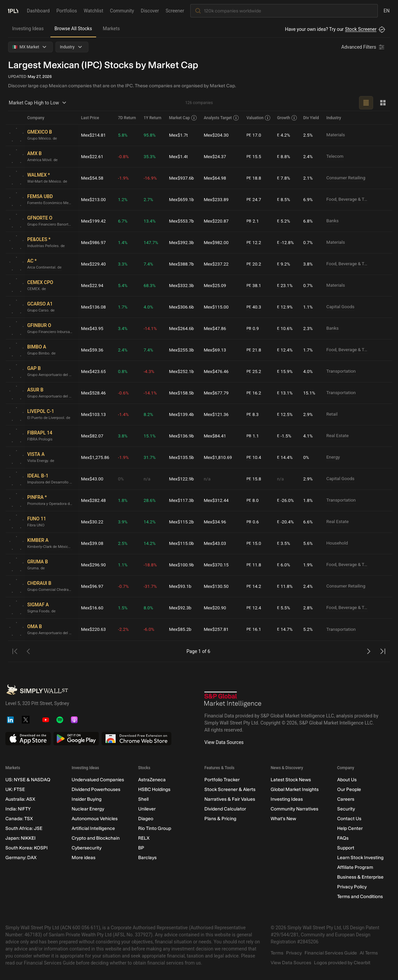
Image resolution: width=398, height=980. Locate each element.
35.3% (151, 156)
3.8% (309, 264)
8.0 (253, 500)
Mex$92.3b (182, 608)
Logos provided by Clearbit (342, 963)
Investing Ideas (28, 29)
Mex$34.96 (216, 522)
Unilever (147, 809)
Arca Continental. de (45, 268)
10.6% (286, 329)
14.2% (151, 522)
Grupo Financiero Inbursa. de (51, 332)
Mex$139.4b (183, 414)
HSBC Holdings (154, 789)
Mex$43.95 (93, 328)
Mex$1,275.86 (96, 457)
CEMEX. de (37, 289)
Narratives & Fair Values (230, 799)
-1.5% (285, 436)
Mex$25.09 (216, 285)
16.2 (255, 393)
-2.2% (125, 629)
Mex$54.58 (93, 178)
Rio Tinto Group (155, 828)
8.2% (150, 414)
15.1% (310, 393)
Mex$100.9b (183, 565)
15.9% (286, 371)
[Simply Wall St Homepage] (13, 10)
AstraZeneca (152, 780)
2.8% (309, 608)
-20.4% (286, 522)
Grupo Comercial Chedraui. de (51, 590)
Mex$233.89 (218, 199)
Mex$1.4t (180, 156)
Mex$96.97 (93, 586)
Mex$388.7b (183, 264)
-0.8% (125, 156)
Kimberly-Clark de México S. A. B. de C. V (51, 547)
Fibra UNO (36, 525)
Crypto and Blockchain (96, 838)
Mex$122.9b (183, 479)
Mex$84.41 (216, 436)
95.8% (151, 135)
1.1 (253, 436)
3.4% (124, 328)
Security (346, 809)
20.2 (255, 264)
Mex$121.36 (218, 414)
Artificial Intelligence (93, 828)
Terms (277, 953)
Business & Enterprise (360, 877)
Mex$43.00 (93, 479)
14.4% (286, 457)
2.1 (253, 221)
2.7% (150, 199)
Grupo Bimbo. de (42, 354)
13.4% (151, 221)
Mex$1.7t (180, 135)
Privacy (294, 953)
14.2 (255, 586)
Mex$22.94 (93, 285)
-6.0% (151, 629)
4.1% (309, 436)
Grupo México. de (43, 139)
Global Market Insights (295, 789)
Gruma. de (36, 568)
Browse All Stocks (73, 29)
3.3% (124, 264)
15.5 (255, 157)
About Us (347, 780)
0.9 (253, 329)
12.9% (286, 307)
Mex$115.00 (218, 307)
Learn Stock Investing (360, 858)
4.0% (150, 307)
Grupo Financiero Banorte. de (51, 225)
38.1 (255, 286)
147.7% (152, 242)
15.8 (255, 479)
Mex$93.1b (182, 586)
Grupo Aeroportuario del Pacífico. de (51, 375)
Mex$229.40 (94, 264)
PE (249, 135)
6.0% (285, 565)
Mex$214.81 (94, 135)
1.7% (124, 307)
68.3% (151, 285)
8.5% (285, 200)
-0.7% (125, 586)
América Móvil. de (43, 160)
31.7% (151, 457)
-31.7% (152, 586)
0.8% (124, 371)
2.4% (309, 156)
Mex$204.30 (218, 135)
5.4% (124, 285)
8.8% (285, 157)
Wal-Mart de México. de (48, 182)
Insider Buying (87, 799)
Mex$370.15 (218, 565)
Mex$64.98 (216, 178)
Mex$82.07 (93, 436)
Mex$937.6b (183, 178)
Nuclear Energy (88, 809)
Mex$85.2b (182, 629)
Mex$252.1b (183, 371)
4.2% (285, 135)
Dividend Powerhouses (96, 789)
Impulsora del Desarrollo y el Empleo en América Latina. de (51, 482)
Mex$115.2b (183, 522)
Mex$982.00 (218, 242)
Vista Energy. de (42, 461)
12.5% (286, 414)
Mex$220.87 (218, 221)
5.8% (124, 135)
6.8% (309, 221)
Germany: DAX (21, 858)
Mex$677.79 (218, 393)
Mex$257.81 (218, 629)
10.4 (255, 457)
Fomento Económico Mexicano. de (51, 203)
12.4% (286, 350)
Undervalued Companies (98, 780)
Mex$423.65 (94, 371)
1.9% (309, 565)
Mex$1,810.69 (220, 457)
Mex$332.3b (183, 285)
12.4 (255, 608)
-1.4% (125, 414)
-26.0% (286, 500)
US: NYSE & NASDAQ (28, 780)
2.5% (309, 135)
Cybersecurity (87, 848)
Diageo (146, 819)
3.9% (124, 522)
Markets (111, 29)
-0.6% (125, 393)
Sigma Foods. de (42, 611)
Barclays (147, 858)
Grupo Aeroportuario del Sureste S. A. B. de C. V (51, 396)
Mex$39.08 (93, 543)
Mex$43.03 (216, 543)
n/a (148, 479)
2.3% (309, 328)
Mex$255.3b (183, 350)
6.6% (309, 522)
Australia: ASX (20, 799)
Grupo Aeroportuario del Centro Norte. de (51, 633)
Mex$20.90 (216, 608)
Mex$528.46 (94, 393)
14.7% (286, 630)
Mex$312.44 (218, 500)
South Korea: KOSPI (27, 848)
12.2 (255, 243)
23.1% (286, 286)
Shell (143, 799)
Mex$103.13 (94, 414)
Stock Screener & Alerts (230, 789)
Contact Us (349, 819)
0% (307, 457)
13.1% (286, 393)
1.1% (309, 307)
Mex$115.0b (183, 543)
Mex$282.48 (94, 500)
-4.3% (151, 371)
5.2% (285, 221)
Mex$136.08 (94, 307)
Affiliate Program (355, 867)
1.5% (124, 608)
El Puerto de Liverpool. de (50, 418)
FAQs (343, 838)
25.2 (255, 371)
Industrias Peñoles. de (47, 246)
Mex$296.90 (94, 565)
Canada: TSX (19, 819)
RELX (144, 838)
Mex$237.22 (218, 264)
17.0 (255, 135)
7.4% (150, 264)
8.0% (150, 608)
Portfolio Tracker (222, 780)
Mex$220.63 (94, 629)
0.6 (253, 522)
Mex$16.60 (93, 608)
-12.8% (286, 243)
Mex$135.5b (183, 457)
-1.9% (125, 178)
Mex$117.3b (183, 500)
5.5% (285, 608)
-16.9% (152, 178)
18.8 (255, 178)
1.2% (124, 199)
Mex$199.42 (94, 221)
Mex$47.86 (216, 328)
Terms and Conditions (360, 897)
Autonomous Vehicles (95, 819)
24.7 (255, 200)
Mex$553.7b (183, 221)
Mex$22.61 (93, 156)
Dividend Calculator (225, 809)
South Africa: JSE (24, 828)
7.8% (285, 178)
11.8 (255, 565)
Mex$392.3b (183, 242)
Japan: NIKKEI (21, 838)
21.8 (255, 350)
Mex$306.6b (183, 307)
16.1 (255, 630)
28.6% (151, 500)
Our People (349, 789)
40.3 (255, 307)
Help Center (350, 828)
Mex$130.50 (218, 586)
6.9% (309, 199)
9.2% (285, 264)
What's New (283, 819)
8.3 (253, 414)
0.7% (309, 242)
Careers (346, 799)
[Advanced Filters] (363, 47)
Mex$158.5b (183, 393)
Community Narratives (294, 809)
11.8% (286, 586)
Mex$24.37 (216, 156)
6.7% (124, 221)
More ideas (84, 858)
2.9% (309, 414)
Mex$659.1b (183, 199)
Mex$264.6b (183, 328)
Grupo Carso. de (42, 311)
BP (141, 848)
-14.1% (152, 328)
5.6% (309, 543)
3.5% (285, 543)
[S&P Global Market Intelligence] (233, 699)
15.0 (255, 543)
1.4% (124, 242)
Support (346, 848)
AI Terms (369, 953)
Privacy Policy (352, 887)
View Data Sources (224, 742)
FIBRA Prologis (41, 439)
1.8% (124, 500)
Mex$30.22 (93, 522)
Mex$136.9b (183, 436)
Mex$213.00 (94, 199)
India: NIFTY (18, 809)
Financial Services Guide (331, 953)
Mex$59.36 (93, 350)
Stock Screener (361, 29)
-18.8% (152, 565)
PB (250, 221)
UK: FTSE (15, 789)
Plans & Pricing (220, 819)
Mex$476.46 (218, 371)
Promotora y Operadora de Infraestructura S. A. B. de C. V (51, 504)
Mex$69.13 (216, 350)
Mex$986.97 (94, 242)
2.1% (309, 178)
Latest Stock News (291, 780)
